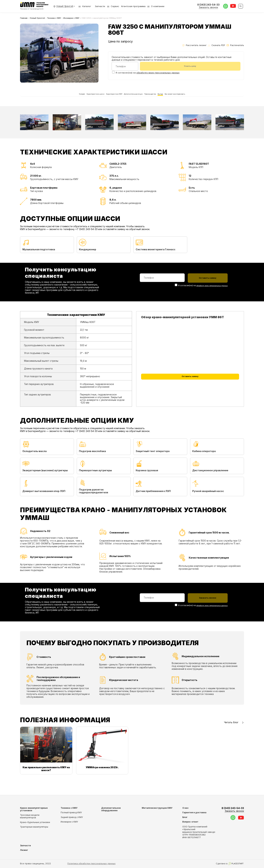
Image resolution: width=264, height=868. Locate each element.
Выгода (181, 99)
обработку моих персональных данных (158, 73)
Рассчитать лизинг (194, 45)
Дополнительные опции (133, 99)
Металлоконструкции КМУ (157, 808)
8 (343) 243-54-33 (233, 810)
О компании (158, 6)
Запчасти (100, 6)
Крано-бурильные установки (35, 822)
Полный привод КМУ (71, 813)
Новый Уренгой (37, 18)
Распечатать (235, 45)
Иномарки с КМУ (71, 18)
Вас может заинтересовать (208, 99)
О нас (185, 808)
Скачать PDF (217, 45)
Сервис (115, 6)
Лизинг (24, 850)
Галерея (44, 99)
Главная (24, 18)
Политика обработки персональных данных (91, 863)
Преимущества (162, 99)
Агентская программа (133, 6)
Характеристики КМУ (100, 99)
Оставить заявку (190, 390)
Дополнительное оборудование (111, 809)
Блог (185, 817)
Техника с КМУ (54, 18)
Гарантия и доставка (194, 813)
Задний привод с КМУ (72, 817)
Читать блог (234, 733)
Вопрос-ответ (190, 822)
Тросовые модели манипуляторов (30, 816)
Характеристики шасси (68, 99)
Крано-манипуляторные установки (34, 809)
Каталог (85, 6)
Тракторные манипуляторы (34, 827)
